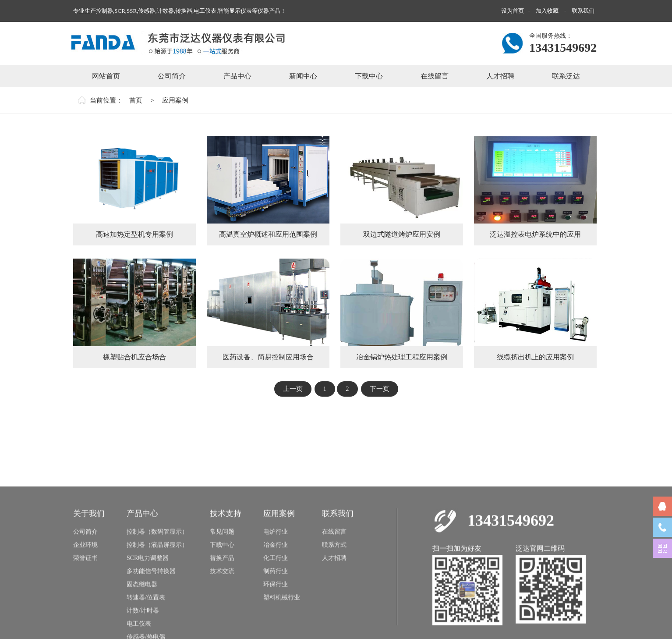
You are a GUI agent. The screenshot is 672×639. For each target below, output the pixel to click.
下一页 (380, 389)
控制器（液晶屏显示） (157, 597)
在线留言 (334, 584)
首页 (136, 100)
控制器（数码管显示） (157, 584)
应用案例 (175, 100)
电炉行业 (276, 584)
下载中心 (222, 597)
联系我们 (583, 11)
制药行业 (276, 623)
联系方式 (334, 597)
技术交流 (222, 623)
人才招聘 (334, 610)
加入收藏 (548, 11)
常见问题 (222, 584)
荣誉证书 (85, 610)
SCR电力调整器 (148, 610)
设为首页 (513, 11)
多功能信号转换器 (151, 623)
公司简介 (85, 584)
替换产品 (222, 610)
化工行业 (276, 610)
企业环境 (85, 597)
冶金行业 (276, 597)
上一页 (293, 389)
